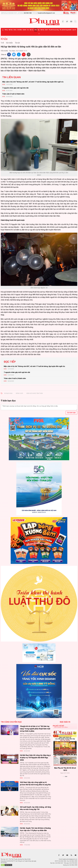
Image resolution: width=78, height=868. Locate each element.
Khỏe (36, 30)
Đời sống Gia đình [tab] (61, 727)
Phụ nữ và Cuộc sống (54, 30)
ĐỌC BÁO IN (65, 722)
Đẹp (39, 30)
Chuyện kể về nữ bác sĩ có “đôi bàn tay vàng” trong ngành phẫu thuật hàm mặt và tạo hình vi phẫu (35, 729)
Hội (28, 30)
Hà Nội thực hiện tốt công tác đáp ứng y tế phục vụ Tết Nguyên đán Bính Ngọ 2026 (35, 758)
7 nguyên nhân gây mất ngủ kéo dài (15, 88)
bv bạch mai (8, 393)
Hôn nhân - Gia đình (22, 30)
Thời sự (6, 30)
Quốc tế (74, 30)
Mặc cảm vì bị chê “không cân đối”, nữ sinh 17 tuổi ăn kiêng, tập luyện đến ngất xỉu (33, 82)
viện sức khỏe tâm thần (35, 393)
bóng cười (19, 393)
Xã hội (15, 30)
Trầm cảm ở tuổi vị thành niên (13, 94)
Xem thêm (65, 780)
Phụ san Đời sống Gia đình (65, 30)
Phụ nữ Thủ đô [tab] (58, 726)
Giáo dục (32, 30)
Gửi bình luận (71, 413)
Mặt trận (11, 30)
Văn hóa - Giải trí (44, 30)
